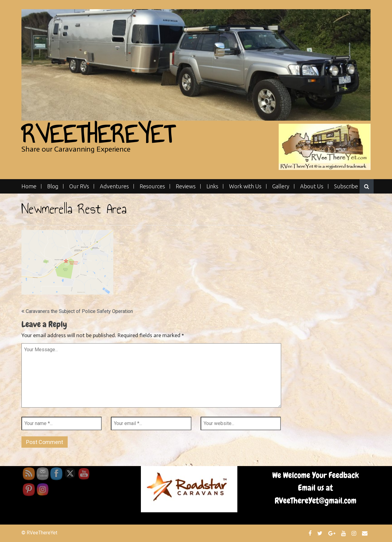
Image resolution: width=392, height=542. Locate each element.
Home (29, 186)
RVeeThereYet (98, 134)
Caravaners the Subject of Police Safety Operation (79, 311)
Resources (152, 186)
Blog (53, 186)
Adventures (114, 186)
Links (212, 186)
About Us (312, 186)
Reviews (186, 186)
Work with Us (245, 186)
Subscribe (346, 186)
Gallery (281, 186)
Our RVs (79, 186)
